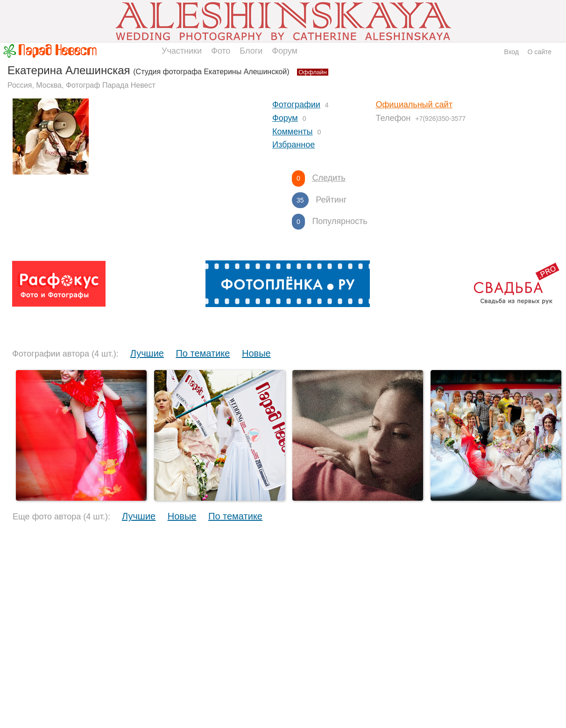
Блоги (251, 51)
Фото (221, 51)
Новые (256, 353)
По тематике (203, 353)
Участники (182, 51)
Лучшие (147, 353)
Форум (285, 51)
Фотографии (296, 105)
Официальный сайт (414, 105)
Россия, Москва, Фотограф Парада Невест (81, 85)
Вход (511, 52)
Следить (329, 178)
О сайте (540, 52)
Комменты (292, 132)
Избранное (294, 145)
